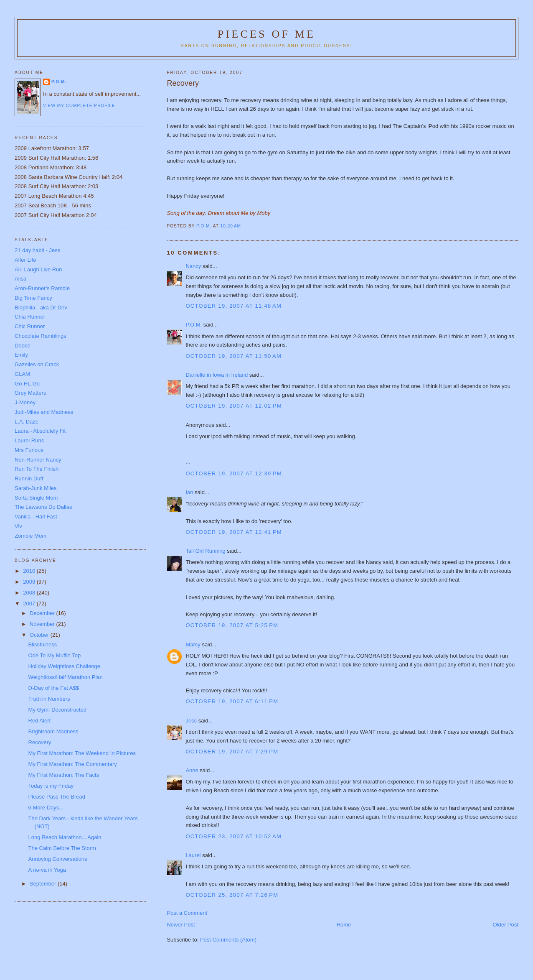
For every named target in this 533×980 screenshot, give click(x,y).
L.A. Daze (27, 422)
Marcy (193, 644)
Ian (189, 492)
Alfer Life (25, 260)
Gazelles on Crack (37, 364)
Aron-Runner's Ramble (42, 288)
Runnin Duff (29, 479)
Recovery (40, 742)
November (43, 624)
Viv (18, 526)
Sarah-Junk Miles (36, 488)
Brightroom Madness (53, 731)
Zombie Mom (30, 536)
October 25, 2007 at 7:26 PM (232, 895)
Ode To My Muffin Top (55, 655)
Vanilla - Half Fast (36, 517)
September (44, 884)
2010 (30, 571)
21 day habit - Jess (37, 250)
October (40, 635)
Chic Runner (30, 326)
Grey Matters (30, 393)
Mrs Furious (29, 450)
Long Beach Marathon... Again (65, 837)
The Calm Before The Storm (62, 848)
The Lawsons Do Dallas (43, 507)
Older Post (505, 925)
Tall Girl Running (205, 551)
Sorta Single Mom (36, 498)
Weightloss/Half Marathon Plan (66, 677)
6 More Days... (46, 808)
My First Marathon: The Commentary (73, 764)
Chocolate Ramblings (41, 336)
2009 (30, 582)
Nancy (193, 266)
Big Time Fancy (33, 298)
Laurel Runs (29, 440)
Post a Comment (187, 913)
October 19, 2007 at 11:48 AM (234, 306)
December (43, 613)
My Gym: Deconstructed (57, 710)
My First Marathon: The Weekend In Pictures (82, 753)
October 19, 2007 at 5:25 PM (232, 625)
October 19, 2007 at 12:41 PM (234, 532)
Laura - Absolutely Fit (40, 431)
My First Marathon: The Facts (64, 775)
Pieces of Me (266, 34)
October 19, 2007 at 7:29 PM (232, 752)
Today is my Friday (51, 786)
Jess (191, 721)
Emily (21, 355)
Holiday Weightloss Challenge (64, 666)
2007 (30, 604)
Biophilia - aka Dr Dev (41, 308)
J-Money (25, 402)
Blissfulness (43, 644)
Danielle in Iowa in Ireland (217, 375)
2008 (30, 593)
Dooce (23, 346)
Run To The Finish (37, 469)
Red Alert (39, 721)
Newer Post (181, 925)
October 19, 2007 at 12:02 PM (234, 406)
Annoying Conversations (58, 859)
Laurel (193, 855)
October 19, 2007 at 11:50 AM (234, 356)
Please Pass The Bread (57, 797)
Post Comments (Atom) (228, 940)
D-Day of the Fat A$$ (54, 688)
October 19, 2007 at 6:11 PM (232, 701)
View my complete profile (79, 106)
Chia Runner (30, 317)
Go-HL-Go (27, 384)
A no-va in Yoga (47, 870)
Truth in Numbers (49, 699)
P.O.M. (194, 325)
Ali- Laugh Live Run (38, 269)
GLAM (22, 374)
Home (344, 925)
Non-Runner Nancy (38, 460)
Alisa (20, 279)
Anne (192, 770)
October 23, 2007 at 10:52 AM (234, 836)
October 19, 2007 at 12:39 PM (234, 473)
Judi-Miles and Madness (44, 412)
